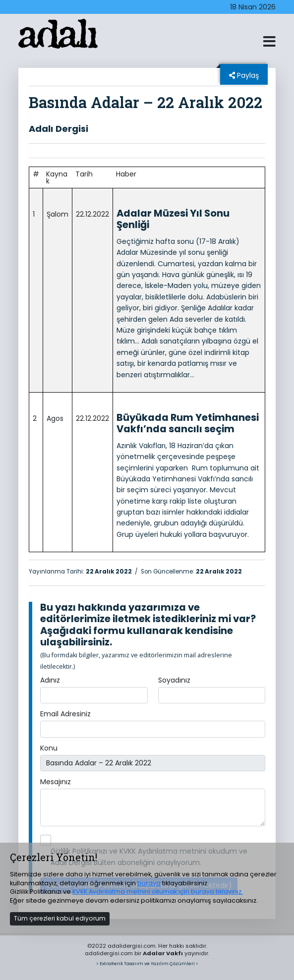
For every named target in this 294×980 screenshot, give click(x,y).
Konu (49, 748)
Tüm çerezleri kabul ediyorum (60, 918)
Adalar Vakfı (163, 953)
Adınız (50, 680)
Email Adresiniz (65, 714)
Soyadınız (174, 680)
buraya (149, 883)
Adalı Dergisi (59, 129)
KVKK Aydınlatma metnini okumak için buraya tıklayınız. (158, 892)
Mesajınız (56, 782)
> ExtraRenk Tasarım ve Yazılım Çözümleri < (147, 963)
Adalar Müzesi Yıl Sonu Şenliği (173, 219)
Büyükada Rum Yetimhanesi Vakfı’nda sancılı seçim (188, 423)
